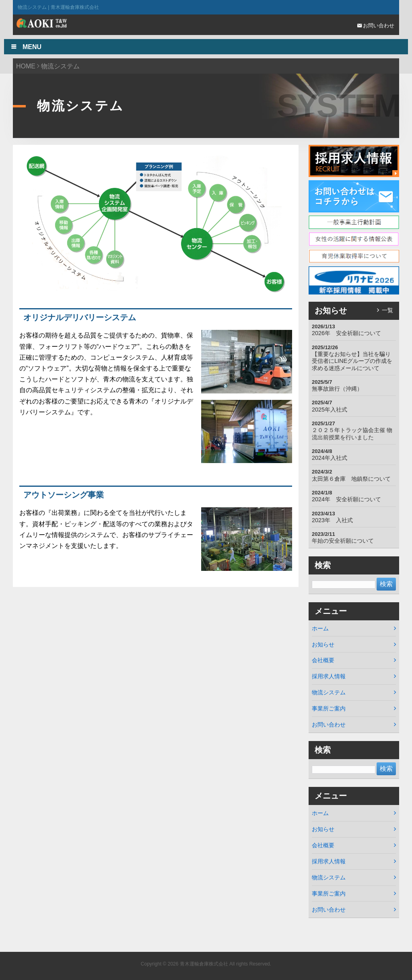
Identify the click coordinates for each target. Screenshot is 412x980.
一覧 (387, 310)
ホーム (320, 628)
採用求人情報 (329, 676)
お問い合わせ (376, 26)
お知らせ (323, 644)
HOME (26, 66)
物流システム (329, 692)
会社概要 (323, 660)
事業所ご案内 (329, 708)
